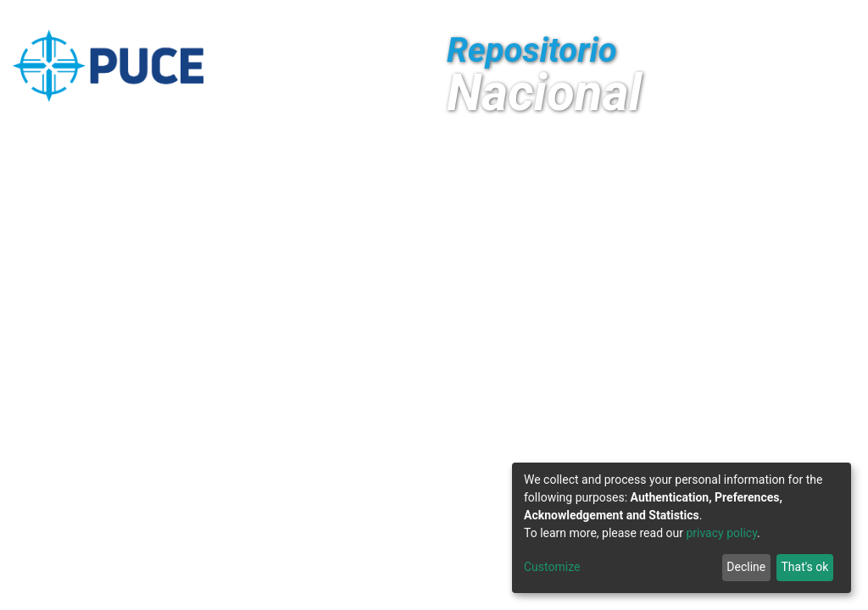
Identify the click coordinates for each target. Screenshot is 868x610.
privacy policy (721, 533)
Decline (746, 567)
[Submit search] (729, 15)
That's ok (804, 567)
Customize (552, 567)
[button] (704, 15)
